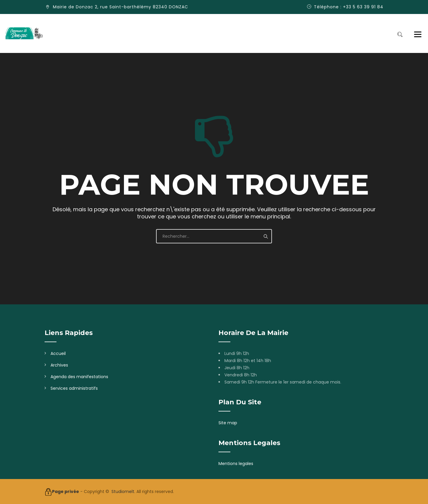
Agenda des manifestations (79, 377)
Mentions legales (236, 464)
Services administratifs (74, 388)
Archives (59, 365)
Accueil (58, 353)
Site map (228, 423)
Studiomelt (123, 492)
